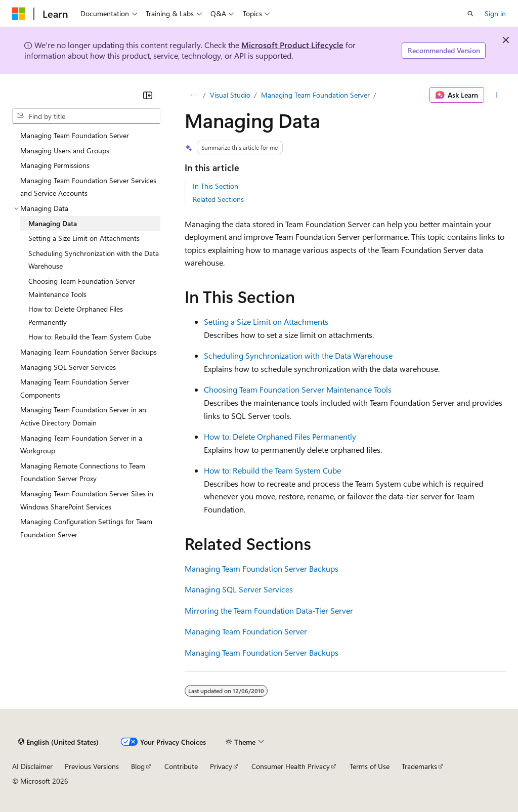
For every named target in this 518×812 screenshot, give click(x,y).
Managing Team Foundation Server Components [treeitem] (75, 388)
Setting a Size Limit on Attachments (266, 322)
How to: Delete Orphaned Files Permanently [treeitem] (76, 315)
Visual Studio (230, 95)
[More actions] (497, 95)
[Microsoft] (19, 14)
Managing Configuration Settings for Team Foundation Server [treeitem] (86, 528)
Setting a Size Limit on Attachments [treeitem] (84, 238)
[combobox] (86, 116)
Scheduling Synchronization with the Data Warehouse (298, 355)
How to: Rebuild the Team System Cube (272, 470)
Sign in (495, 13)
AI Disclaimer (32, 766)
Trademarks (419, 766)
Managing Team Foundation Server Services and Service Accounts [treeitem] (88, 187)
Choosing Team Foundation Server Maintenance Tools (298, 389)
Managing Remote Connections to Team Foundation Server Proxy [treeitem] (83, 472)
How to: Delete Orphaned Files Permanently (280, 436)
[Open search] (470, 14)
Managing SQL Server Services (239, 589)
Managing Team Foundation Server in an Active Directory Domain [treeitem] (83, 416)
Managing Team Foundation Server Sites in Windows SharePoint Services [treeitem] (87, 500)
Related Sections (218, 199)
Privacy (221, 766)
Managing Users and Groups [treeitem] (65, 151)
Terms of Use (370, 766)
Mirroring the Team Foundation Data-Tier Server (269, 610)
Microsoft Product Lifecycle (292, 45)
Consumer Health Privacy (291, 766)
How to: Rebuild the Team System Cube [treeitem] (90, 337)
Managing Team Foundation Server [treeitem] (75, 135)
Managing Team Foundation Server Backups (262, 568)
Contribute (181, 766)
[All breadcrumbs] (193, 95)
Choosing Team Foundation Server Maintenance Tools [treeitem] (82, 288)
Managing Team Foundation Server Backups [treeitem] (89, 352)
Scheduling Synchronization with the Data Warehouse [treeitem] (94, 260)
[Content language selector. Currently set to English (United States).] (58, 742)
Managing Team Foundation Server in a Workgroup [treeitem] (81, 444)
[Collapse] (148, 95)
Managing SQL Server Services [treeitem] (68, 367)
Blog (138, 766)
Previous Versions (92, 766)
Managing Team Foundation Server (315, 95)
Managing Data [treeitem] (53, 223)
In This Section (215, 186)
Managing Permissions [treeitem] (55, 165)
